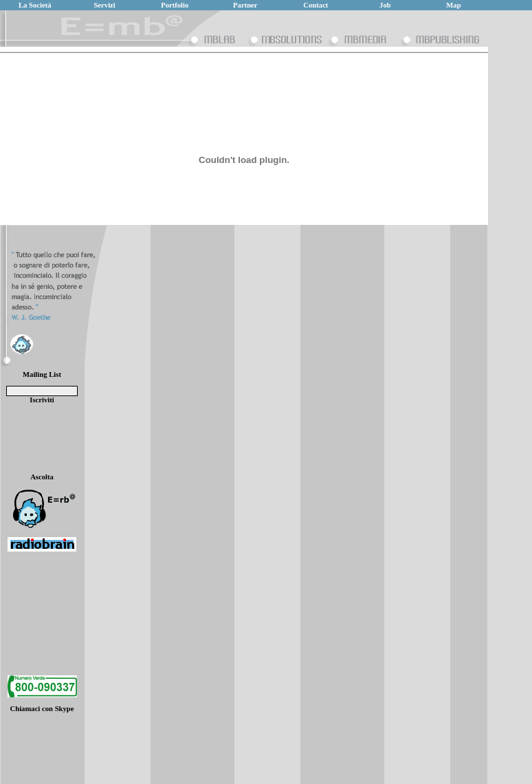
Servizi (104, 5)
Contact (315, 5)
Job (385, 5)
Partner (245, 5)
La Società (35, 5)
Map (453, 5)
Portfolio (175, 5)
